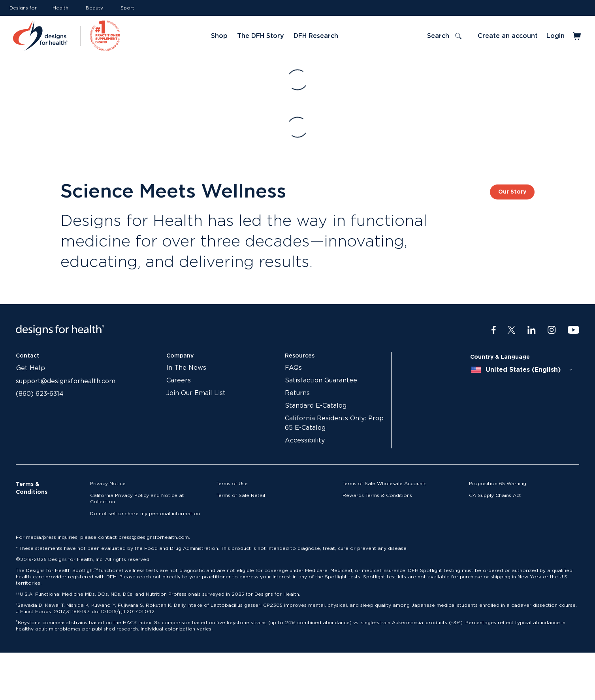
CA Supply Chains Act (495, 495)
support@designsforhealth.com (66, 381)
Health (60, 8)
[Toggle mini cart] (577, 36)
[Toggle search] (444, 36)
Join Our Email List (196, 393)
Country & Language (500, 357)
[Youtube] (573, 330)
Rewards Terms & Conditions (377, 495)
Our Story (512, 192)
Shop (219, 36)
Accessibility (305, 440)
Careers (179, 380)
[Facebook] (494, 330)
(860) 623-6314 (40, 394)
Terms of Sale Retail (241, 495)
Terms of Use (232, 484)
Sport (127, 8)
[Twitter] (511, 330)
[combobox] (522, 370)
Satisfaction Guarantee (321, 380)
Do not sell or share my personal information (145, 514)
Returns (297, 393)
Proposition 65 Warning (498, 484)
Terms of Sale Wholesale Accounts (385, 484)
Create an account (508, 36)
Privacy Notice (108, 484)
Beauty (94, 8)
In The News (186, 368)
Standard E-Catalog (316, 406)
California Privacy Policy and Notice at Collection (137, 499)
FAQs (293, 368)
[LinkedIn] (532, 330)
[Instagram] (552, 330)
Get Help (31, 368)
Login (555, 36)
